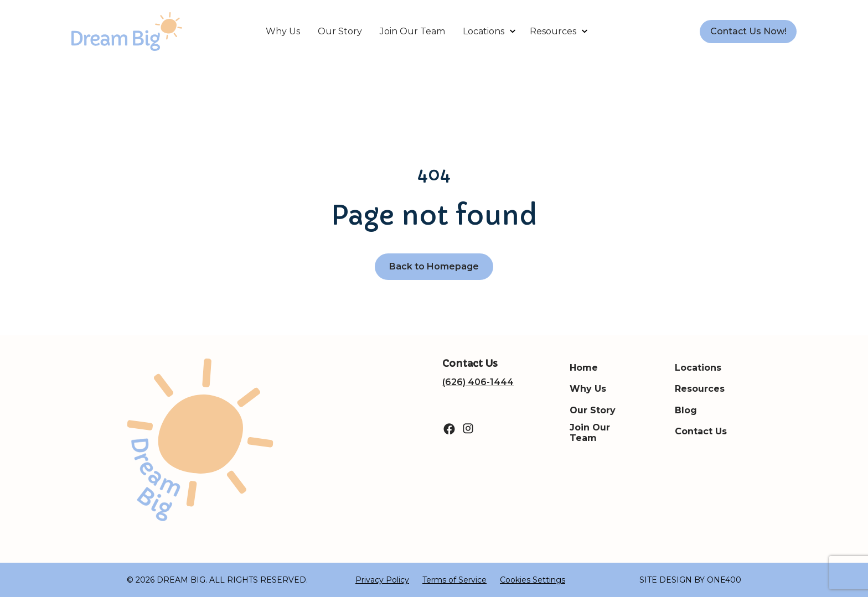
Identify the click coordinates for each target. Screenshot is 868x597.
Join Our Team (412, 31)
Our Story (340, 31)
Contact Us (701, 431)
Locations (484, 31)
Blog (686, 410)
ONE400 (724, 580)
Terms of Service (454, 580)
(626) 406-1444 (478, 382)
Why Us (283, 31)
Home (584, 368)
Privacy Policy (382, 580)
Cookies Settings (533, 580)
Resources (553, 31)
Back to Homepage (434, 266)
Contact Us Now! (748, 31)
